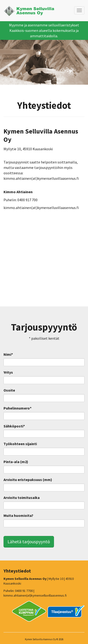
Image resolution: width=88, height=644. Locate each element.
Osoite (9, 390)
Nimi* (8, 354)
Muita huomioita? (18, 515)
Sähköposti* (14, 426)
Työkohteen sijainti (20, 444)
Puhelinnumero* (17, 408)
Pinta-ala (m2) (16, 462)
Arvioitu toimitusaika (22, 498)
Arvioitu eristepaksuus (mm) (28, 480)
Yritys (8, 372)
